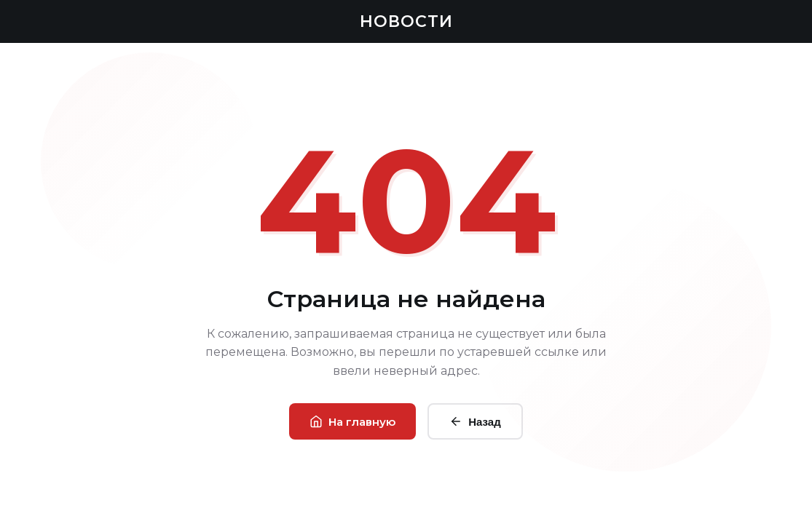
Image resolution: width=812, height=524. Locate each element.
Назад (475, 421)
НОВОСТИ (406, 21)
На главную (352, 422)
